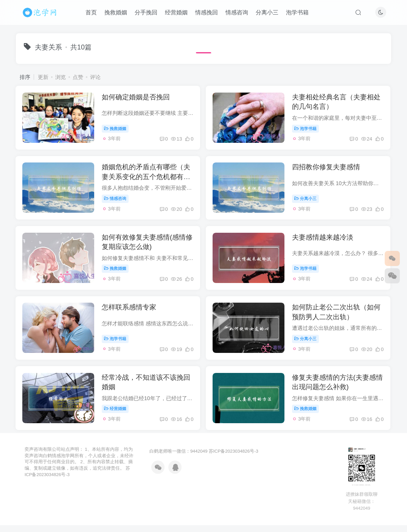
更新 (43, 77)
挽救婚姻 (116, 13)
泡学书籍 (298, 13)
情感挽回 (207, 13)
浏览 (61, 77)
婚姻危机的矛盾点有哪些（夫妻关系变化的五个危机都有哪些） (147, 179)
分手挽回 (146, 13)
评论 (95, 77)
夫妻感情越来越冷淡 (324, 241)
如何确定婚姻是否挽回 (137, 98)
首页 (92, 13)
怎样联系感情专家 (130, 312)
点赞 (78, 77)
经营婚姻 (177, 13)
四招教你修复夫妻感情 (328, 169)
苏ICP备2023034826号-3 (234, 458)
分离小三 (267, 13)
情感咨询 (237, 13)
